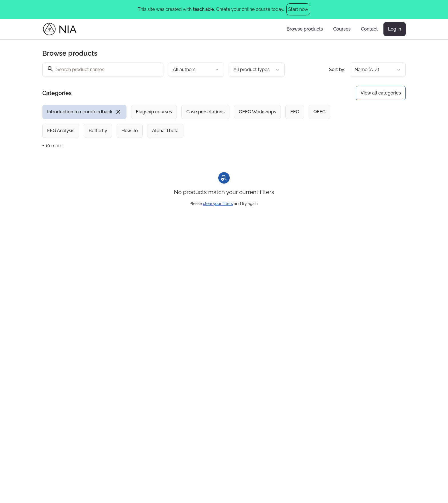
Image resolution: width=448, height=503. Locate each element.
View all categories (381, 93)
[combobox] (196, 70)
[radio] (84, 112)
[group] (201, 121)
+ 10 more (52, 146)
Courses (342, 29)
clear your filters (218, 204)
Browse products (305, 29)
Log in (395, 29)
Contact (369, 29)
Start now (298, 9)
